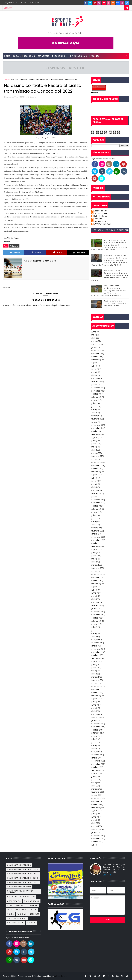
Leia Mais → (108, 875)
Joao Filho (98, 219)
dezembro (96, 350)
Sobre (23, 2)
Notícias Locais (15, 923)
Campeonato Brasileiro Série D (23, 882)
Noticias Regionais (17, 918)
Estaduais (44, 56)
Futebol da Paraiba (17, 910)
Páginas (95, 56)
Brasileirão (59, 56)
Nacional (15, 80)
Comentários (123, 231)
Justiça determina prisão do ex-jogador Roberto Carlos (115, 303)
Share (37, 253)
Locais (17, 56)
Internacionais (79, 56)
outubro (95, 357)
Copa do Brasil (32, 901)
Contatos (34, 2)
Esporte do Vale (101, 211)
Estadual (33, 905)
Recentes (98, 230)
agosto (94, 363)
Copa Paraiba (14, 901)
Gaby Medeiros (100, 216)
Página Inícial (11, 2)
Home (7, 56)
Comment (80, 253)
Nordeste (34, 914)
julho (93, 366)
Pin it (58, 253)
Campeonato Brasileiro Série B (23, 874)
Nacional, (33, 97)
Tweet (15, 253)
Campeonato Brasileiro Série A (23, 869)
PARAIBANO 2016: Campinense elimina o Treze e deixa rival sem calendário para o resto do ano (110, 275)
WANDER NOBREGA (103, 224)
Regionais (29, 56)
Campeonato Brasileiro (19, 865)
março (94, 341)
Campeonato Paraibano (19, 887)
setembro (96, 360)
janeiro (94, 347)
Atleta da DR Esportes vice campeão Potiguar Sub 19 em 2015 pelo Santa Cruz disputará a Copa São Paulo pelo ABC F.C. (110, 260)
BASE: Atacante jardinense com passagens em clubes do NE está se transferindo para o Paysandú (109, 291)
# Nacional (14, 246)
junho (94, 332)
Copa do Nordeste (16, 905)
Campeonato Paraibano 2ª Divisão (20, 892)
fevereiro (95, 344)
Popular (110, 230)
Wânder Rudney (61, 976)
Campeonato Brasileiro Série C (23, 878)
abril (93, 338)
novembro (96, 353)
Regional (31, 923)
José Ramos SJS (101, 221)
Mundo (11, 914)
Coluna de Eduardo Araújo (21, 897)
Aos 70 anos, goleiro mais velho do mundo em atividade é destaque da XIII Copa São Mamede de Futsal (109, 245)
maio (94, 335)
